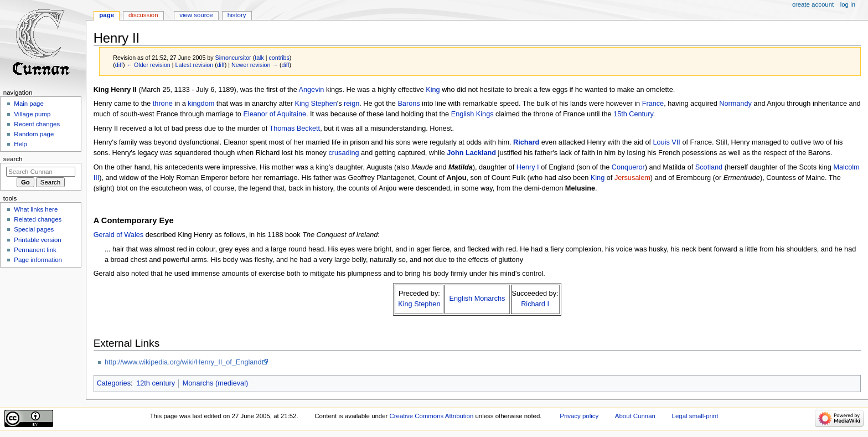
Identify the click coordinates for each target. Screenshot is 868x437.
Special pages (34, 229)
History (237, 15)
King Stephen (316, 104)
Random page (34, 134)
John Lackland (471, 153)
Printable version (37, 240)
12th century (156, 383)
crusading (344, 153)
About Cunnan (635, 416)
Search (13, 159)
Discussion (143, 15)
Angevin (312, 90)
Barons (409, 104)
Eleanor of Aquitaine (275, 114)
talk (259, 58)
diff (119, 65)
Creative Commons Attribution (432, 416)
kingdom (201, 104)
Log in (848, 4)
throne (163, 104)
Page (107, 15)
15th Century (633, 114)
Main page (29, 104)
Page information (38, 260)
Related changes (38, 219)
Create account (813, 4)
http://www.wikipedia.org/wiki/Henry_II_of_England (183, 362)
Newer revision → (255, 65)
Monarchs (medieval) (215, 383)
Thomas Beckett (294, 128)
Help (20, 144)
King (433, 90)
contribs (279, 58)
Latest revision (194, 65)
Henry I (528, 167)
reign (352, 104)
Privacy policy (579, 416)
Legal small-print (695, 416)
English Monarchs (477, 299)
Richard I (535, 304)
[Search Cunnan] (41, 172)
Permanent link (35, 250)
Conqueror (628, 167)
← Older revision (148, 65)
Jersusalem (632, 178)
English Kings (472, 114)
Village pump (32, 114)
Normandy (735, 104)
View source (196, 15)
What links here (36, 209)
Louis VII (667, 142)
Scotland (709, 167)
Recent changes (37, 124)
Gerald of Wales (119, 235)
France (653, 104)
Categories (114, 383)
